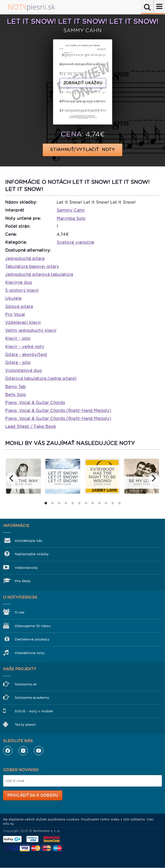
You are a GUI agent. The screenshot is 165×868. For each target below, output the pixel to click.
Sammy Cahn (71, 210)
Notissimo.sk (26, 684)
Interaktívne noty (30, 653)
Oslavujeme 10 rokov (33, 626)
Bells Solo (16, 395)
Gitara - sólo (18, 362)
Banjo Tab (15, 387)
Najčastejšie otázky (32, 554)
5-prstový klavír (22, 290)
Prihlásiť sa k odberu (33, 795)
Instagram (23, 751)
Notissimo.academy (32, 698)
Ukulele (13, 298)
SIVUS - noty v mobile (34, 711)
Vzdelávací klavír (23, 322)
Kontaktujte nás (28, 541)
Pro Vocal (15, 314)
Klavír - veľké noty (25, 347)
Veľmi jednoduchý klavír (31, 330)
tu (12, 824)
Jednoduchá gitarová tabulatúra (39, 274)
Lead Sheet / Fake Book (31, 426)
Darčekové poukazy (32, 639)
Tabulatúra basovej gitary (32, 266)
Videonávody (26, 568)
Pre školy (23, 581)
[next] (153, 478)
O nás (20, 612)
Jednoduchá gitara (25, 258)
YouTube (39, 751)
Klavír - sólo (18, 338)
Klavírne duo (19, 282)
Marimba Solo (71, 218)
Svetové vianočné (75, 242)
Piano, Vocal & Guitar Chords (35, 403)
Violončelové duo (24, 370)
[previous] (12, 478)
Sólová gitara (19, 306)
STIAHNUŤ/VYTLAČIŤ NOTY (82, 150)
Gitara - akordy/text (26, 355)
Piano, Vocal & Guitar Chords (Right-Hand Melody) (58, 411)
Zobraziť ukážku (83, 83)
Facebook (8, 751)
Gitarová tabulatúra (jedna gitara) (41, 378)
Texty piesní (25, 725)
